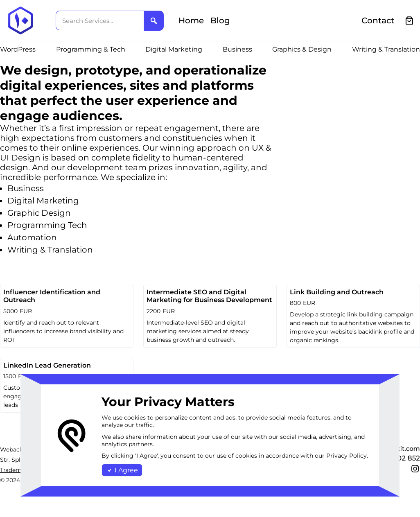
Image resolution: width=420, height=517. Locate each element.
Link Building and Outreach (337, 292)
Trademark (15, 470)
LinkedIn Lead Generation (47, 365)
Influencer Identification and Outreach (52, 296)
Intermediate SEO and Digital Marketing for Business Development (209, 296)
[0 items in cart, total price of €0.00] (410, 21)
